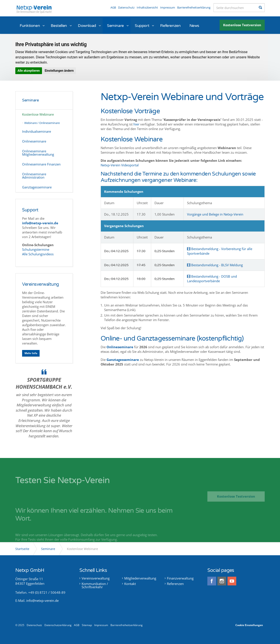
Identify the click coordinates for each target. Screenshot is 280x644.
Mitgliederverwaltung (140, 578)
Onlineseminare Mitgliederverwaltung (38, 153)
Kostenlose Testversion (242, 25)
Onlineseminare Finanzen (41, 164)
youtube (232, 581)
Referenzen (170, 26)
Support (142, 26)
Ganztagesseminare (37, 187)
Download (87, 26)
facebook (212, 581)
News (194, 26)
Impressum (168, 7)
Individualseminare (37, 131)
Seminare (115, 26)
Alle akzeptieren (29, 71)
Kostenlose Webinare (38, 114)
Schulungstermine (36, 249)
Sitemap (87, 625)
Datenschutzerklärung (58, 625)
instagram (222, 581)
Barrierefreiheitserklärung (194, 7)
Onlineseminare (120, 347)
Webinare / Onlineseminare (42, 123)
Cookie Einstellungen (249, 625)
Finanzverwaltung (180, 578)
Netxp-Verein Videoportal (120, 165)
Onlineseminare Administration (34, 176)
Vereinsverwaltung (41, 284)
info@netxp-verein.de (42, 600)
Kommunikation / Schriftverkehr (95, 585)
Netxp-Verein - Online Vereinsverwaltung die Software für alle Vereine (34, 9)
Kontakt (130, 584)
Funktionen (30, 26)
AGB (113, 7)
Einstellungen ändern (59, 71)
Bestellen (59, 26)
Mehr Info (31, 353)
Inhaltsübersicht (147, 7)
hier (136, 124)
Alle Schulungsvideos (38, 254)
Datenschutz (126, 7)
